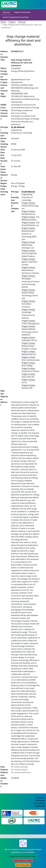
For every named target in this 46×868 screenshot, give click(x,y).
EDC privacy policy (23, 865)
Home (3, 22)
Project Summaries (22, 12)
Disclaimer (40, 800)
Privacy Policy (39, 803)
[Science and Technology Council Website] (12, 813)
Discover (6, 12)
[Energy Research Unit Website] (12, 821)
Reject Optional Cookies (23, 861)
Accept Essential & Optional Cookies (23, 856)
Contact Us (40, 798)
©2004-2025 (40, 806)
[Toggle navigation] (41, 4)
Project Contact (28, 203)
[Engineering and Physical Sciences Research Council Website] (34, 813)
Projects (12, 22)
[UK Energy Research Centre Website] (34, 821)
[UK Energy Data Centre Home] (9, 4)
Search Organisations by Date (16, 17)
